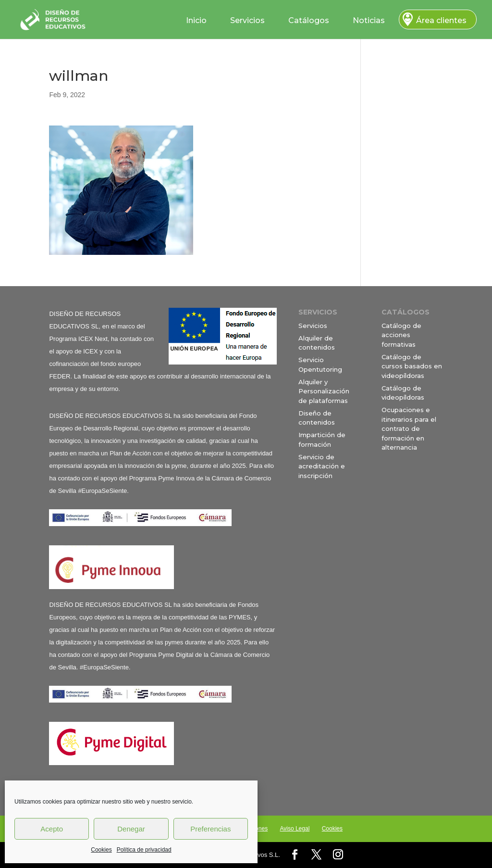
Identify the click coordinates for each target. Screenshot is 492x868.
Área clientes (441, 20)
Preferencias (210, 829)
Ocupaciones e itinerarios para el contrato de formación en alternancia (409, 428)
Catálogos (309, 20)
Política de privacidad (144, 850)
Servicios (247, 20)
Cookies (101, 850)
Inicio (196, 20)
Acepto (52, 829)
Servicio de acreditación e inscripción (322, 466)
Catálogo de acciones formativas (401, 335)
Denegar (131, 829)
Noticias (369, 20)
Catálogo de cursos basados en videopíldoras (412, 366)
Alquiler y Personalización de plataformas (324, 391)
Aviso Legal (295, 829)
